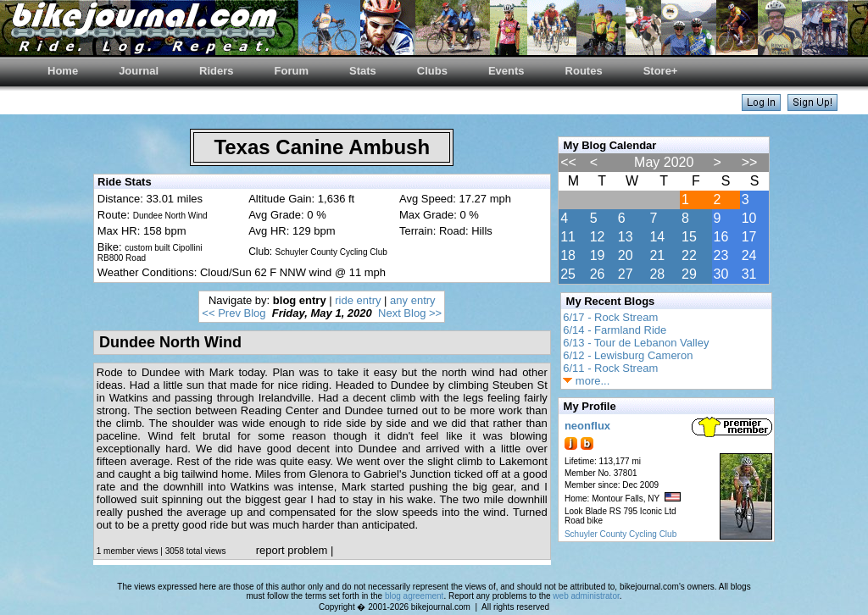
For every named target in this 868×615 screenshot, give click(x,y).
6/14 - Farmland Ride (615, 330)
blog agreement (415, 596)
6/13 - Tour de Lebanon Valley (636, 343)
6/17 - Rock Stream (610, 317)
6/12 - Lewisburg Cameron (628, 355)
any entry (412, 300)
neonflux (587, 426)
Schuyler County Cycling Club (620, 534)
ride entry (358, 300)
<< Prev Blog (234, 313)
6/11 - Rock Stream (610, 368)
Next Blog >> (410, 313)
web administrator (586, 596)
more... (586, 381)
